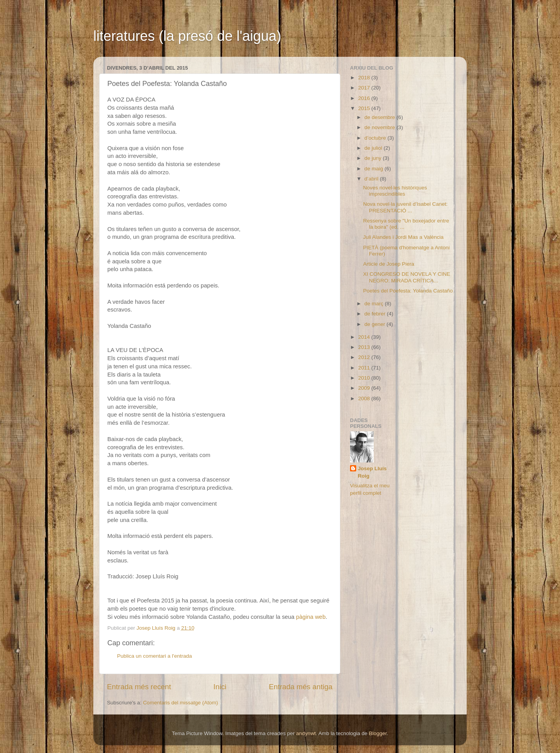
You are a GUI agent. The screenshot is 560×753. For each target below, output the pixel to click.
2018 (365, 78)
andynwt (306, 733)
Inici (220, 687)
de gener (375, 324)
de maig (374, 169)
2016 (365, 98)
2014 (365, 337)
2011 (365, 368)
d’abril (372, 179)
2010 (365, 378)
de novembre (381, 127)
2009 (365, 388)
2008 (365, 398)
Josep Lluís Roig (372, 472)
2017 (365, 88)
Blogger (378, 733)
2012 (365, 357)
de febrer (376, 314)
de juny (374, 158)
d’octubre (376, 138)
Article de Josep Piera (389, 264)
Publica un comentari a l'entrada (154, 656)
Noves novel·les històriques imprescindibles (395, 191)
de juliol (374, 148)
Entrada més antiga (301, 687)
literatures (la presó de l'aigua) (187, 36)
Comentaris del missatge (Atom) (181, 703)
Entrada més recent (139, 687)
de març (375, 304)
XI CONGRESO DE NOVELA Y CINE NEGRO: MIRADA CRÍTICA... (407, 277)
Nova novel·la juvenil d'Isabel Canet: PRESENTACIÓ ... (405, 207)
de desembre (381, 117)
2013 (365, 347)
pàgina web (311, 617)
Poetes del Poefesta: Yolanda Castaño (408, 291)
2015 (365, 108)
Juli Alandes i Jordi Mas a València (403, 237)
